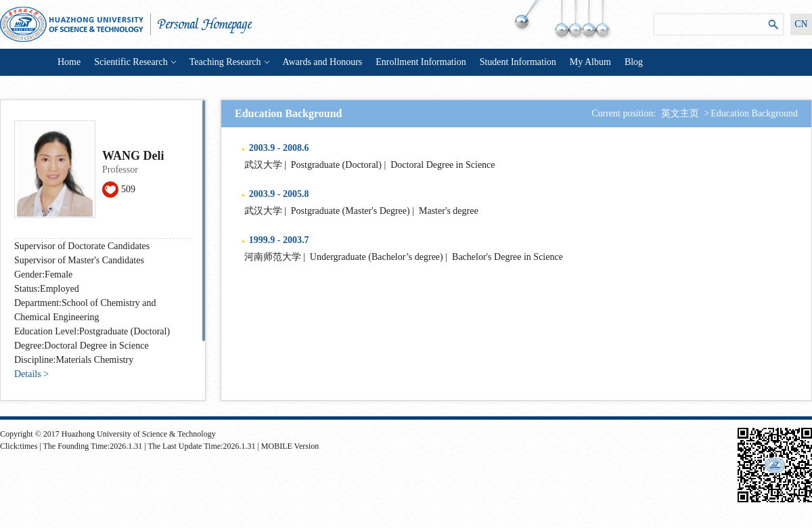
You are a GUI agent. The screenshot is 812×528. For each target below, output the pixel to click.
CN (801, 24)
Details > (31, 374)
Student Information (518, 62)
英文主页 (680, 113)
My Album (590, 62)
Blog (634, 62)
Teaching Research (229, 62)
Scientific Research (135, 62)
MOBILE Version (290, 446)
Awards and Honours (323, 62)
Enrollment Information (421, 62)
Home (69, 62)
